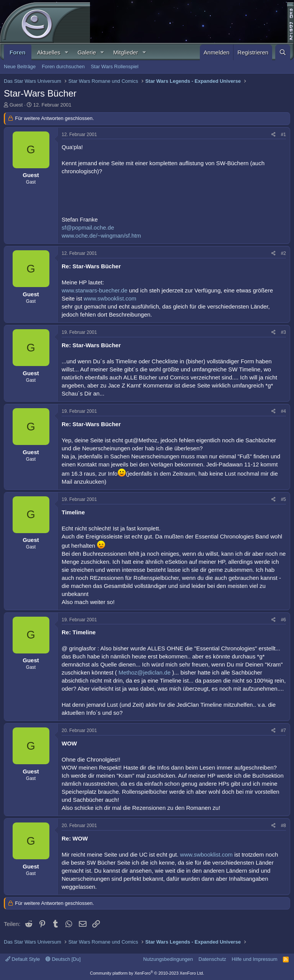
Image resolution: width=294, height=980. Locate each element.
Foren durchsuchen (63, 66)
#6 (283, 620)
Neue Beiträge (20, 66)
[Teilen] (274, 135)
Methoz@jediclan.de (144, 672)
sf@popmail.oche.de (88, 227)
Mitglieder (126, 52)
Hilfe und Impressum (254, 959)
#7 (283, 730)
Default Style (23, 959)
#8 (283, 826)
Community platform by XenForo (147, 973)
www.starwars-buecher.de (95, 290)
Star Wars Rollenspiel (115, 66)
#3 (283, 332)
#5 (283, 499)
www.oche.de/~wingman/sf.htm (101, 236)
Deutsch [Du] (63, 959)
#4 (283, 411)
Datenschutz (212, 959)
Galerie (87, 52)
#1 (283, 135)
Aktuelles (49, 52)
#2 (283, 253)
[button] (66, 52)
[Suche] (283, 52)
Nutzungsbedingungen (168, 959)
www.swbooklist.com (110, 298)
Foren (18, 52)
